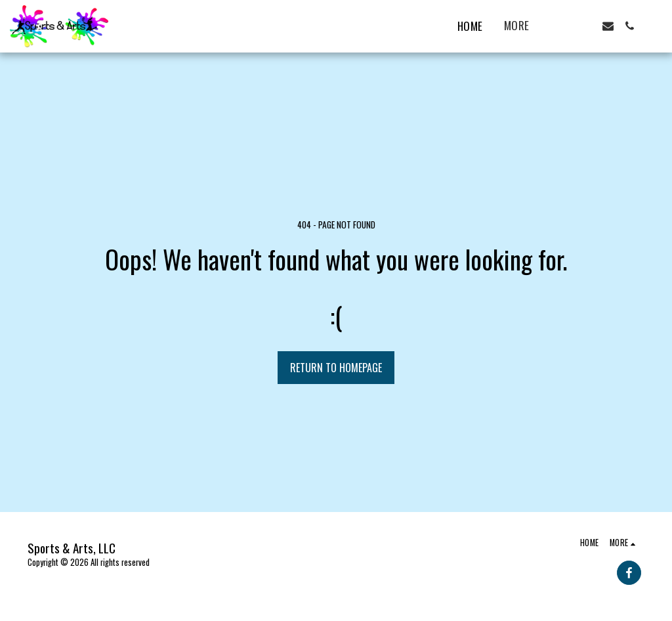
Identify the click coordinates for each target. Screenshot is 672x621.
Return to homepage (336, 368)
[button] (565, 26)
